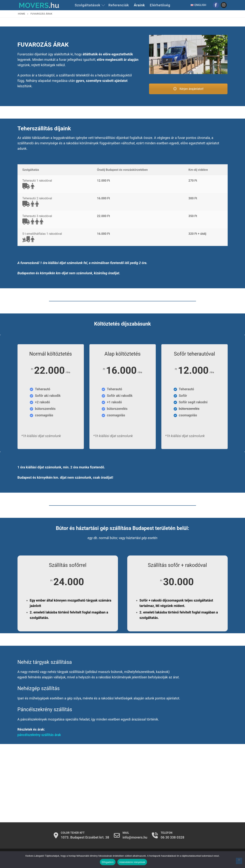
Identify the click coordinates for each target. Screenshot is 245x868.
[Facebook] (216, 5)
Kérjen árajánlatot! (188, 89)
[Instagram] (224, 5)
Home (22, 14)
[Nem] (239, 861)
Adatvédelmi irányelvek (132, 862)
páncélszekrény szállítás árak (39, 735)
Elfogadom (108, 862)
